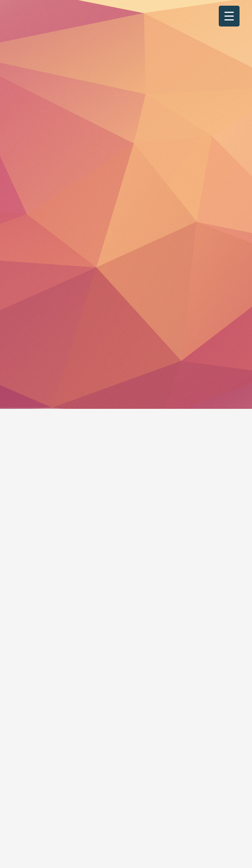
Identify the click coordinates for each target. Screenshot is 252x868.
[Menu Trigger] (229, 16)
